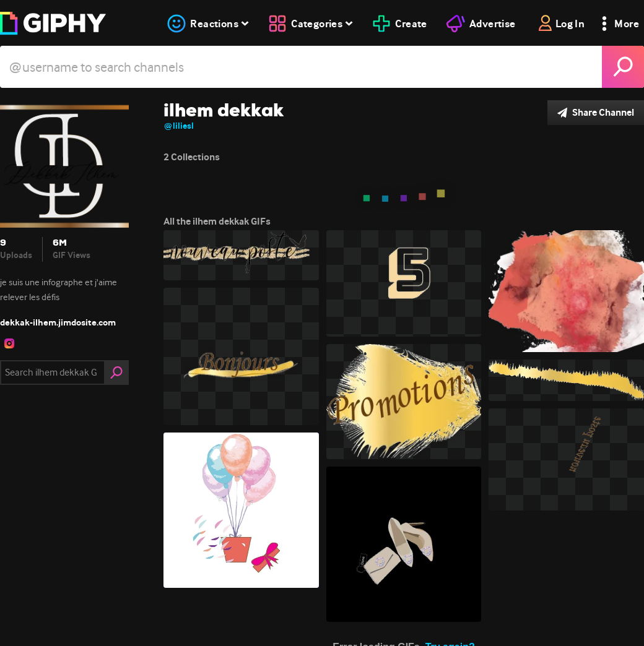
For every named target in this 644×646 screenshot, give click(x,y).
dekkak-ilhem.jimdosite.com (58, 322)
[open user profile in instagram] (9, 343)
